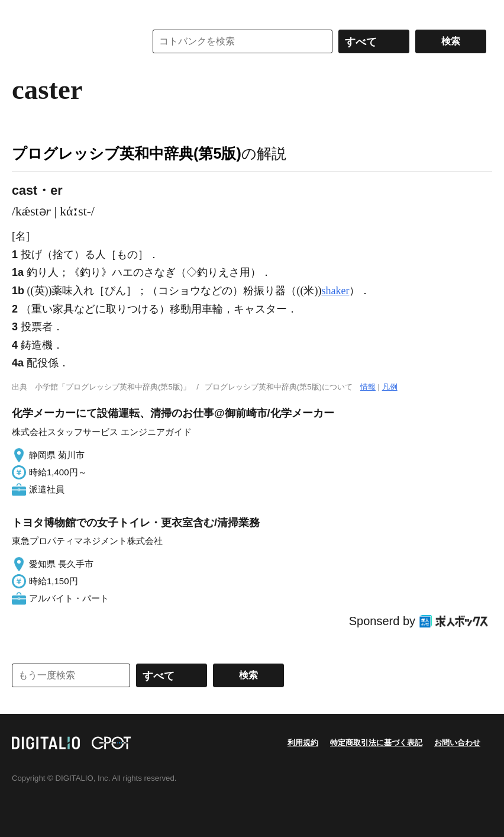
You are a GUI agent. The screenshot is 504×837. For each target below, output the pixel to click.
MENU (24, 12)
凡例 (390, 387)
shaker (335, 291)
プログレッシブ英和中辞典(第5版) (127, 153)
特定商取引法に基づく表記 (376, 743)
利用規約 (303, 743)
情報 (368, 387)
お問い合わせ (457, 743)
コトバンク (70, 41)
